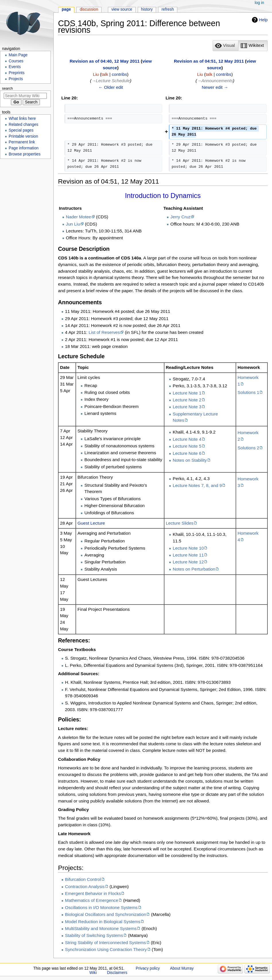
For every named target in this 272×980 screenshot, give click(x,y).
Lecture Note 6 (187, 453)
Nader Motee (79, 217)
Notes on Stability (190, 460)
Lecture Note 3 (187, 407)
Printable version (23, 136)
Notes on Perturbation (194, 569)
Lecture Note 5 (187, 446)
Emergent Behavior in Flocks (93, 893)
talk (105, 74)
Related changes (23, 125)
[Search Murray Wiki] (25, 96)
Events (15, 67)
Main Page (18, 55)
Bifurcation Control (83, 879)
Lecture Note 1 (187, 393)
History (147, 9)
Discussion (89, 9)
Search (7, 88)
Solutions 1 (248, 392)
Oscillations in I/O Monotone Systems (101, 907)
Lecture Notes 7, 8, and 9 (197, 485)
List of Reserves (104, 332)
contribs (120, 74)
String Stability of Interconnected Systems (106, 943)
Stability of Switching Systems (94, 935)
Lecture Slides (180, 523)
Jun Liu (73, 224)
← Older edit (111, 87)
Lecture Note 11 (188, 555)
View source (122, 9)
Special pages (21, 130)
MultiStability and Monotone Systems (101, 928)
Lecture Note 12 (188, 562)
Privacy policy (148, 968)
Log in (260, 3)
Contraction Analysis (85, 886)
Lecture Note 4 (187, 439)
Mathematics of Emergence (92, 900)
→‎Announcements (215, 81)
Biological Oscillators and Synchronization (106, 914)
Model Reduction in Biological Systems (103, 922)
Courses (16, 61)
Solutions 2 (248, 448)
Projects (16, 79)
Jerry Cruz (180, 217)
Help (263, 20)
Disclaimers (117, 973)
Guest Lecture (91, 523)
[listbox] (240, 46)
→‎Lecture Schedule (111, 81)
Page (66, 9)
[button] (226, 46)
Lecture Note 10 (188, 548)
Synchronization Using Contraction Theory (106, 949)
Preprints (16, 73)
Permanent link (22, 142)
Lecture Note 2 (187, 400)
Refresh (168, 9)
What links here (22, 119)
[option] (225, 46)
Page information (24, 148)
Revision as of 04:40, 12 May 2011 (105, 61)
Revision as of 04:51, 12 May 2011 (209, 61)
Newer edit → (215, 87)
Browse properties (25, 154)
